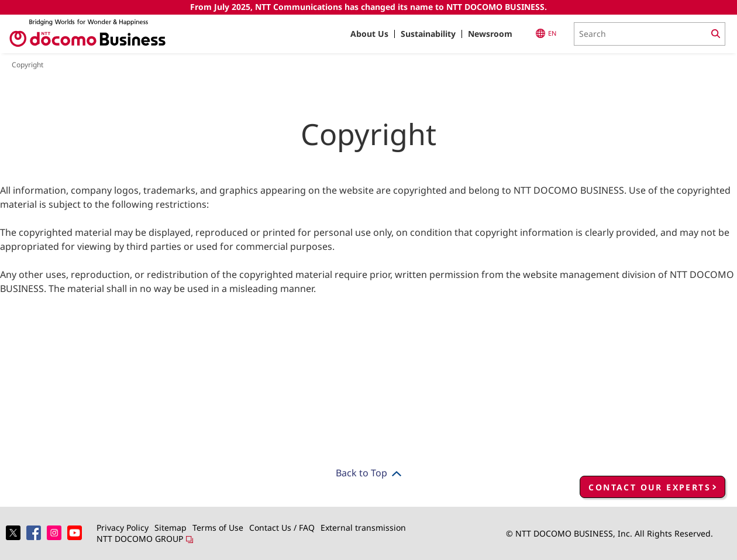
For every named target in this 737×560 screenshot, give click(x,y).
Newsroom (490, 34)
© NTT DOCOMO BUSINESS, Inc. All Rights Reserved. (609, 533)
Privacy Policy (123, 528)
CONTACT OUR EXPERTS (650, 487)
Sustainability (428, 34)
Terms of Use (218, 528)
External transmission (363, 528)
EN (546, 33)
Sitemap (171, 528)
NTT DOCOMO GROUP (145, 539)
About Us (369, 34)
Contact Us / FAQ (282, 528)
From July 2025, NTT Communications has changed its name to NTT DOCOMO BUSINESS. (368, 7)
